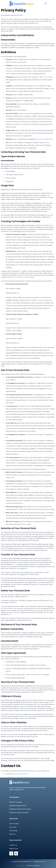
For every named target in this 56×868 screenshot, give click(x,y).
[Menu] (46, 3)
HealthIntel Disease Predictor (19, 813)
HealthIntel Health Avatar (18, 806)
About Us (12, 834)
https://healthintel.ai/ (45, 139)
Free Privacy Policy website (20, 277)
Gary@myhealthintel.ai (20, 774)
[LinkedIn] (16, 853)
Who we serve (14, 824)
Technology (13, 831)
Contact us (13, 845)
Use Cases (13, 827)
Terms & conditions (33, 866)
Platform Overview (16, 802)
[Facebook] (11, 853)
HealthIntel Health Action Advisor (20, 809)
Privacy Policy (21, 866)
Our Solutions (14, 797)
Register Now (14, 849)
